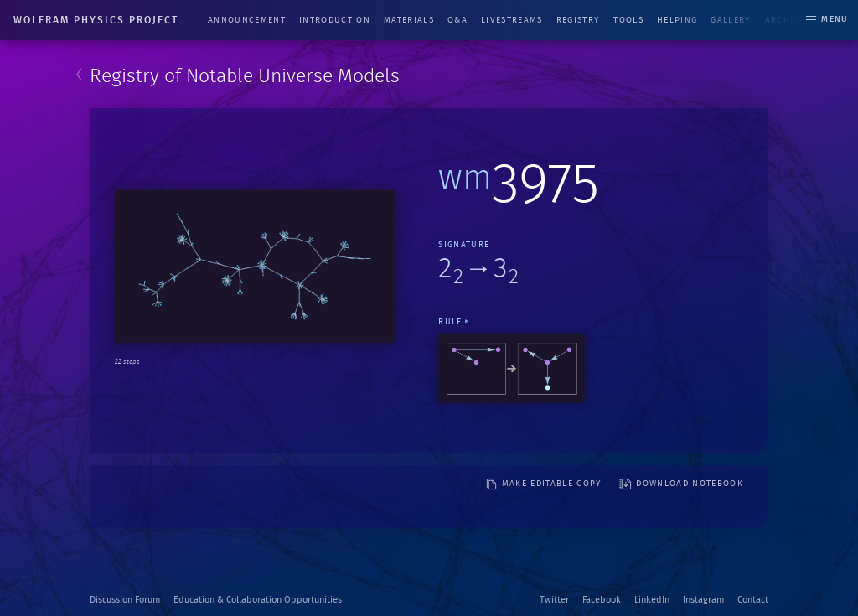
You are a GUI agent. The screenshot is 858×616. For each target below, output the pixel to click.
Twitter (554, 600)
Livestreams (512, 20)
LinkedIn (652, 600)
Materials (409, 20)
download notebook (681, 484)
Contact (753, 600)
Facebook (602, 600)
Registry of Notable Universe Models (245, 77)
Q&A (457, 20)
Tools (628, 20)
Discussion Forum (125, 600)
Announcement (247, 20)
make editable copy (544, 484)
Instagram (703, 600)
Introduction (335, 20)
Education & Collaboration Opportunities (258, 600)
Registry (579, 20)
